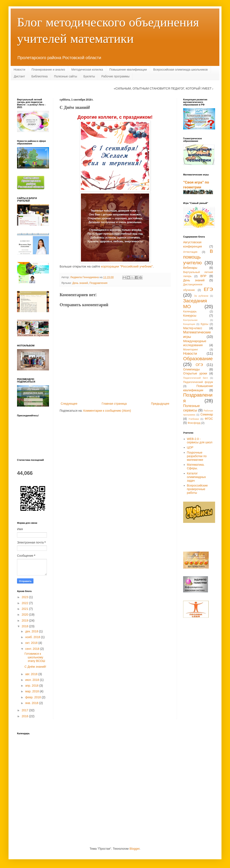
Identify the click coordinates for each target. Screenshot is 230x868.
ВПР (203, 276)
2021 (25, 609)
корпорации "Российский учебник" (127, 266)
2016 (25, 716)
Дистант (19, 76)
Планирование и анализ (48, 70)
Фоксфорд (194, 423)
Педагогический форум (198, 382)
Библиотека (40, 76)
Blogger (134, 849)
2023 (25, 597)
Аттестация (190, 252)
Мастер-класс (193, 328)
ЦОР (190, 447)
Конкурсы (190, 316)
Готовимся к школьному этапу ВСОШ (35, 657)
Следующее (69, 404)
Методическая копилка (87, 70)
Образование (198, 359)
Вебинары (190, 268)
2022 (25, 603)
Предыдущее (160, 404)
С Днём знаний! (35, 667)
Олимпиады (191, 369)
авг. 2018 (32, 674)
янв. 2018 (32, 703)
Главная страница (114, 404)
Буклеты (89, 76)
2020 (25, 615)
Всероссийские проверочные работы (197, 489)
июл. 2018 (32, 680)
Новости (19, 70)
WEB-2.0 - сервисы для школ (200, 441)
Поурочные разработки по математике (197, 456)
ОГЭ (199, 365)
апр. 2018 (32, 686)
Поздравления (98, 283)
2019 (25, 620)
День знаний (80, 283)
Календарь (190, 312)
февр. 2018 (33, 697)
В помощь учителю (198, 257)
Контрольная (190, 320)
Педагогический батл (195, 378)
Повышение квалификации (128, 70)
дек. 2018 (32, 631)
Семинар (207, 414)
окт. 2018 (32, 643)
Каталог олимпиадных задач (196, 477)
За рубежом (201, 296)
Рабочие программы (115, 76)
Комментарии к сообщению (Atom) (107, 411)
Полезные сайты (66, 76)
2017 (25, 710)
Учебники (194, 419)
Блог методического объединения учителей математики (108, 30)
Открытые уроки (195, 373)
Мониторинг (191, 350)
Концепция (189, 324)
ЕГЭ (208, 289)
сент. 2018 (33, 649)
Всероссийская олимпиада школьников (181, 70)
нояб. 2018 (33, 637)
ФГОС (209, 419)
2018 (25, 626)
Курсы (204, 324)
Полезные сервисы (191, 408)
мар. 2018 (32, 691)
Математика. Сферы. (196, 466)
